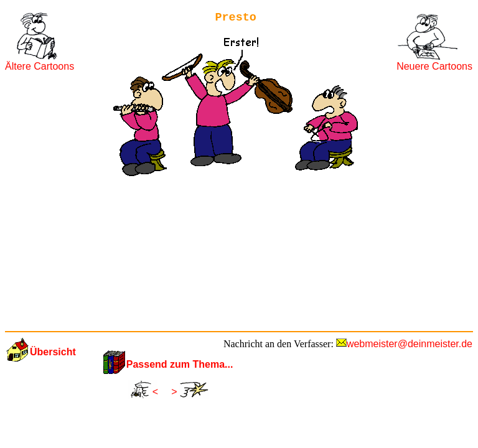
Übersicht (53, 352)
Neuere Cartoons (434, 66)
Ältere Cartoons (40, 66)
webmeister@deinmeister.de (410, 344)
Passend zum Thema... (180, 364)
